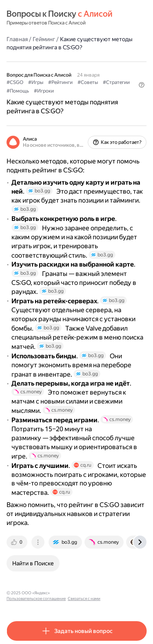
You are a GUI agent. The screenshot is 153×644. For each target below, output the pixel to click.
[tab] (18, 542)
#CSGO (15, 82)
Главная (17, 39)
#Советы (88, 82)
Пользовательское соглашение (36, 599)
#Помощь (18, 91)
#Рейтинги (60, 82)
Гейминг (44, 39)
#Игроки (44, 91)
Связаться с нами (84, 599)
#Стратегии (116, 82)
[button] (142, 85)
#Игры (36, 82)
